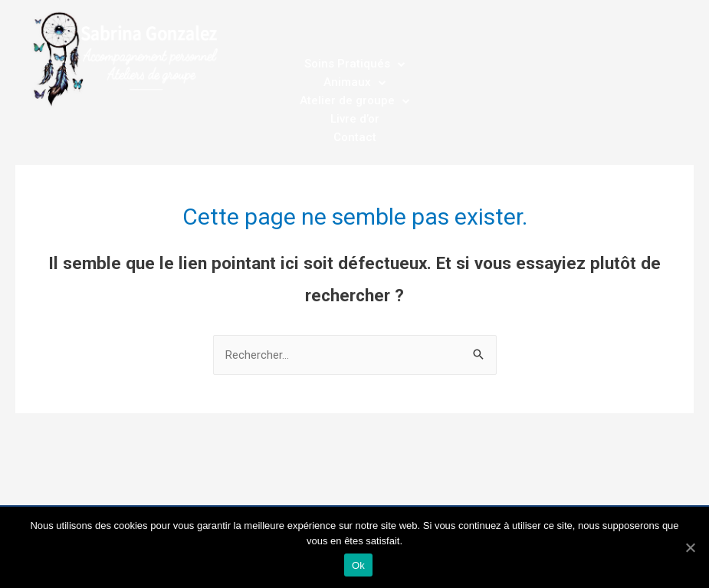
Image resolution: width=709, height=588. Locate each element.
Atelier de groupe (355, 100)
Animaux (355, 82)
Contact (355, 137)
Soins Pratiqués (355, 64)
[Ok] (690, 547)
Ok (358, 565)
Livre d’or (355, 119)
